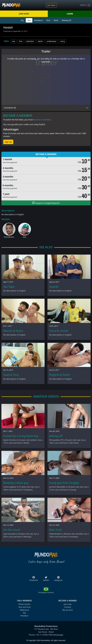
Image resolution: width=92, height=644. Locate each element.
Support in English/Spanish (46, 203)
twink (40, 41)
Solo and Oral (24, 607)
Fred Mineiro (9, 237)
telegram (58, 579)
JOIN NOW (24, 14)
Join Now (51, 5)
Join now (68, 604)
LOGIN (70, 14)
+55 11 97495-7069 (44, 635)
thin (21, 41)
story (63, 41)
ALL (22, 20)
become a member (42, 120)
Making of (24, 610)
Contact (68, 607)
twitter (46, 579)
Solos (56, 20)
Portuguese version (46, 592)
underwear (52, 41)
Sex (29, 20)
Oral (48, 20)
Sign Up (8, 142)
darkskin (30, 41)
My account (68, 610)
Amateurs (39, 20)
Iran (25, 237)
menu (85, 5)
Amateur (24, 616)
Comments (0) (10, 108)
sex (14, 41)
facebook (34, 579)
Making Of (66, 20)
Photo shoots (24, 604)
